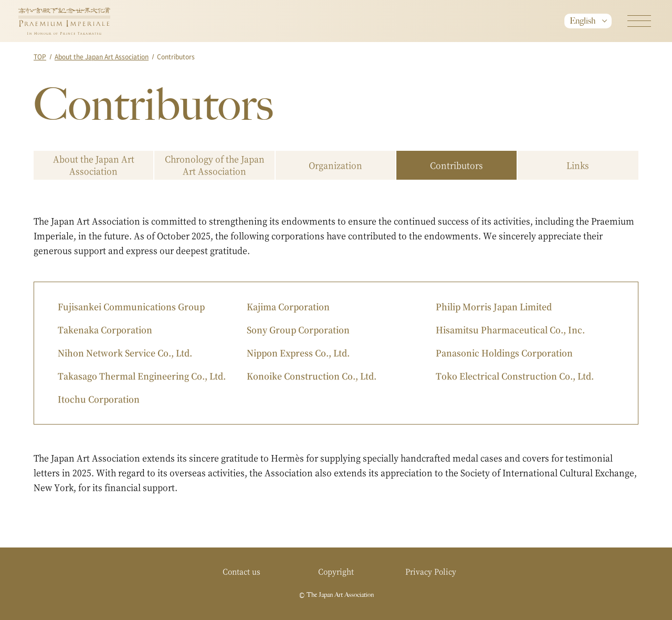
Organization (335, 165)
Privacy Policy (431, 571)
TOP (40, 56)
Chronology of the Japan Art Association (215, 165)
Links (578, 165)
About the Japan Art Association (102, 56)
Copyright (336, 571)
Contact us (241, 571)
